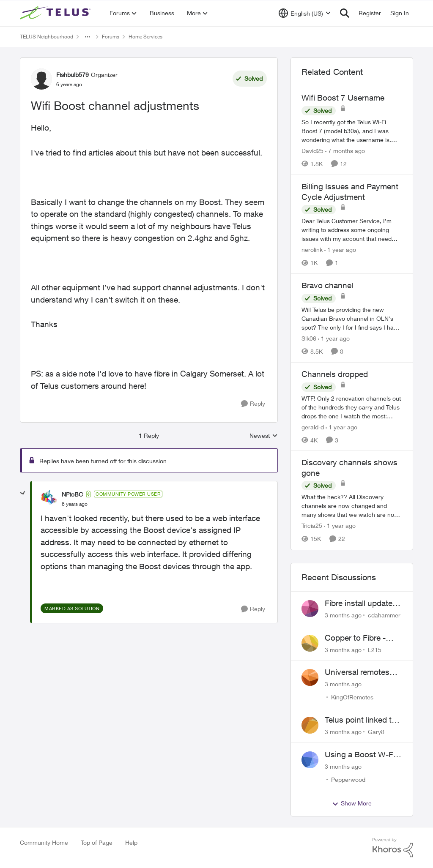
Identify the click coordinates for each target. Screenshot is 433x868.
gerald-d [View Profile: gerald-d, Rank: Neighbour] (313, 427)
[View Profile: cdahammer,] (310, 609)
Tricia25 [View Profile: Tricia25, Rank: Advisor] (312, 526)
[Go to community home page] (56, 13)
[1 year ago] (340, 250)
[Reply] (253, 404)
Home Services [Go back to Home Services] (145, 37)
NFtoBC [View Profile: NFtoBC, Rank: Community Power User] (72, 494)
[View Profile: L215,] (310, 643)
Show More (352, 803)
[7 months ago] (345, 151)
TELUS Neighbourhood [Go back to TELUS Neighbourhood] (47, 37)
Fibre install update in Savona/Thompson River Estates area (363, 603)
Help (131, 842)
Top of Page (97, 842)
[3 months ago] (343, 615)
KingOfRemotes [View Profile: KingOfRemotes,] (352, 697)
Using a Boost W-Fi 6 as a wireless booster (363, 755)
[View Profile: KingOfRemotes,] (310, 677)
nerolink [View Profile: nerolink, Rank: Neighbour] (312, 250)
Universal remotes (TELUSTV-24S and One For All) (359, 672)
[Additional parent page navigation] (88, 37)
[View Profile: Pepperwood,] (310, 760)
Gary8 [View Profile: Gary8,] (376, 732)
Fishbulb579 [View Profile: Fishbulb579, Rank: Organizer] (73, 75)
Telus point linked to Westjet (360, 720)
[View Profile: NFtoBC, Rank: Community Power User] (49, 499)
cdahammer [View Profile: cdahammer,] (384, 615)
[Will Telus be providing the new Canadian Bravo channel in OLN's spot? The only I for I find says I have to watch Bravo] (352, 318)
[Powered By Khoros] (393, 848)
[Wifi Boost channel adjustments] (75, 504)
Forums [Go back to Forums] (111, 37)
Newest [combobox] (264, 436)
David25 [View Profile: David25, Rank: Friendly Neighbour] (312, 151)
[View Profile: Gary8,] (310, 725)
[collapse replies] (23, 493)
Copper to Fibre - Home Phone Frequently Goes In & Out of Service (362, 638)
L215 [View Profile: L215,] (375, 649)
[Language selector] (305, 13)
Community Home (44, 842)
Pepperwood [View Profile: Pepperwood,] (348, 779)
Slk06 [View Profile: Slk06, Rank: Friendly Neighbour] (309, 338)
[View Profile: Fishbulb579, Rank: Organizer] (41, 79)
